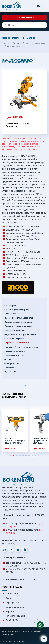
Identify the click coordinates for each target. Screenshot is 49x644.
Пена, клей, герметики (15, 330)
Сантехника (10, 368)
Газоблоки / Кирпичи (14, 339)
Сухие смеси (11, 314)
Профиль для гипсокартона (17, 310)
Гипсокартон (11, 306)
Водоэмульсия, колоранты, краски (21, 335)
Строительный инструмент (17, 343)
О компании (12, 594)
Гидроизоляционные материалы (20, 326)
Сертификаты (13, 603)
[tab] (10, 456)
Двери (8, 359)
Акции (9, 598)
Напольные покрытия (15, 355)
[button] (42, 6)
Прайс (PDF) (12, 620)
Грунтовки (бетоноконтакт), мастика (21, 347)
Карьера (10, 611)
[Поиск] (24, 25)
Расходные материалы (15, 351)
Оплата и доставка (15, 607)
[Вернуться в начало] (12, 6)
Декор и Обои (11, 372)
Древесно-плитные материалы (19, 318)
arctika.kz (23, 642)
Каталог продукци (24, 17)
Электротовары (12, 364)
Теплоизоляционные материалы (20, 322)
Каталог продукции (15, 616)
